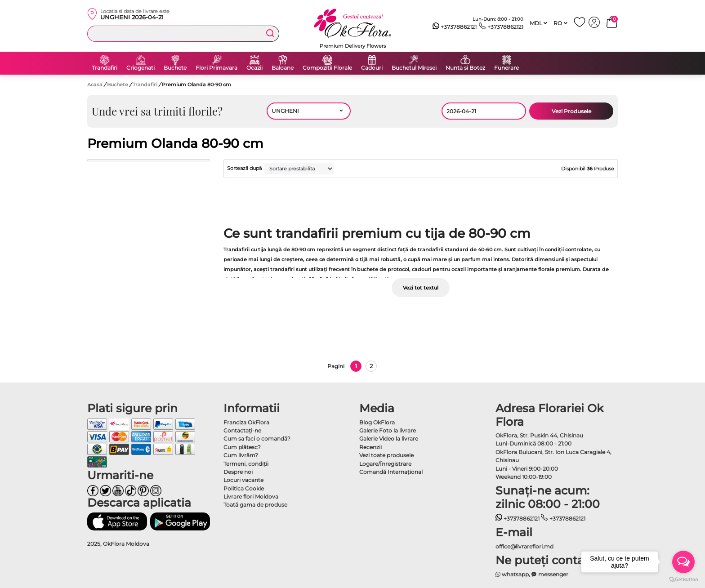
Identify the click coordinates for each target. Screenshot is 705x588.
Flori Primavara (216, 68)
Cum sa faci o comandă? (257, 439)
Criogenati (141, 68)
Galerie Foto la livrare (388, 430)
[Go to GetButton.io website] (683, 579)
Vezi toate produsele (386, 455)
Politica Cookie (244, 488)
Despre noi (238, 472)
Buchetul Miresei (414, 68)
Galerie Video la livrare (389, 439)
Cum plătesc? (242, 447)
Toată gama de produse (255, 505)
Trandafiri (105, 68)
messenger (550, 574)
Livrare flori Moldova (251, 497)
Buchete (175, 68)
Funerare (506, 68)
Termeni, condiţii (246, 464)
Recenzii (370, 447)
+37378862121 (455, 27)
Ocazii (254, 68)
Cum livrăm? (241, 455)
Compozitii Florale (327, 68)
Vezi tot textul (421, 288)
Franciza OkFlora (246, 422)
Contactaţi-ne (242, 430)
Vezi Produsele (571, 111)
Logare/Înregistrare (385, 464)
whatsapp (512, 574)
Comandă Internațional (391, 472)
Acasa (95, 85)
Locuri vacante (243, 480)
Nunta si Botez (465, 68)
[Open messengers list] (683, 562)
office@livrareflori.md (524, 546)
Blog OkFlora (377, 422)
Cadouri (372, 68)
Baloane (283, 68)
